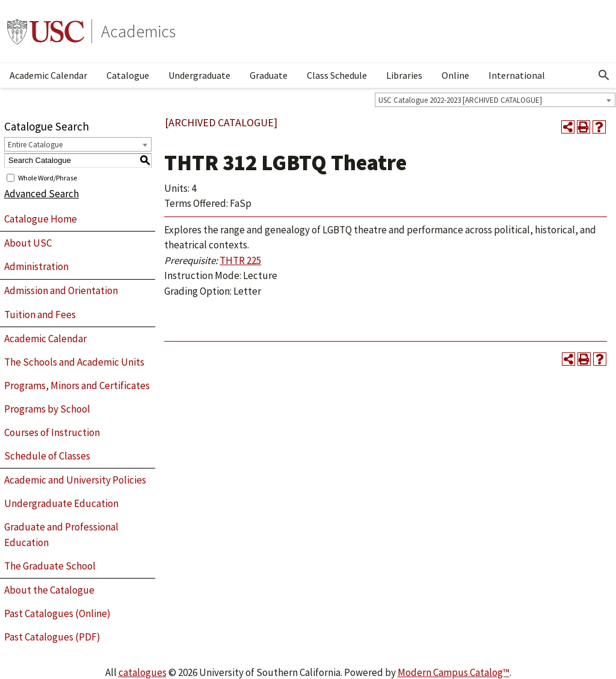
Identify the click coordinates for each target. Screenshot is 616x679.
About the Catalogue (49, 590)
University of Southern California (46, 31)
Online (455, 75)
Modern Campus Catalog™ (454, 672)
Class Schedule (337, 75)
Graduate (269, 75)
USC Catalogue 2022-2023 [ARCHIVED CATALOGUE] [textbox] (460, 100)
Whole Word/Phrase (48, 177)
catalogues (143, 672)
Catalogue (128, 75)
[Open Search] (604, 75)
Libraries (404, 75)
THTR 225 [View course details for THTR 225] (240, 260)
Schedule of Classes (47, 456)
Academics (138, 31)
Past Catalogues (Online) (57, 613)
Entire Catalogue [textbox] (35, 145)
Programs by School (47, 409)
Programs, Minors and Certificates (77, 386)
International (517, 75)
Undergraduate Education (61, 503)
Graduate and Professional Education (61, 535)
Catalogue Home (41, 219)
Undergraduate (199, 75)
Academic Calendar (48, 75)
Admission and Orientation (61, 290)
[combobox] (495, 100)
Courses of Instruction (52, 432)
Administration (36, 266)
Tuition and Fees (40, 315)
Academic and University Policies (75, 480)
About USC (28, 243)
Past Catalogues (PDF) (52, 637)
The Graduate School (50, 566)
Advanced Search (42, 194)
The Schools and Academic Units (74, 362)
